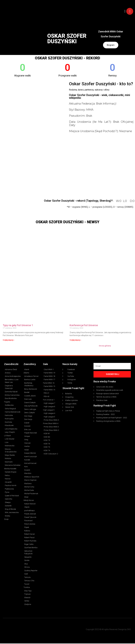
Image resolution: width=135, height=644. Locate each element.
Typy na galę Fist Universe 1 (18, 326)
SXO (129, 630)
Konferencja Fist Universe (84, 326)
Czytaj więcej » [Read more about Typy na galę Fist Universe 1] (8, 340)
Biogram (111, 45)
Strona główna (105, 346)
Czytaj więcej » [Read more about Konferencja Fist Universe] (75, 340)
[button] (125, 11)
